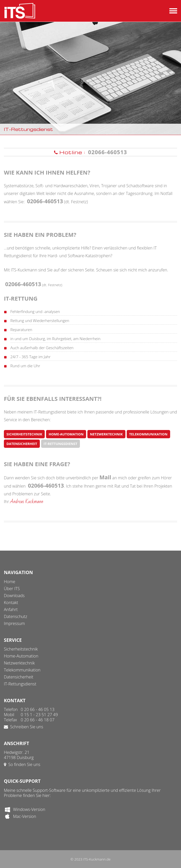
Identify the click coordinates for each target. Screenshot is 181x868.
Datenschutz (16, 616)
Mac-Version (20, 816)
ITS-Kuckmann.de (97, 859)
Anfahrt (11, 609)
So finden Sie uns (22, 764)
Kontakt (11, 603)
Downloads (14, 596)
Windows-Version (25, 809)
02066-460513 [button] (107, 152)
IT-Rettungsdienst (61, 444)
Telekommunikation (148, 434)
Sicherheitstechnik (24, 434)
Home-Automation (66, 434)
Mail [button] (105, 477)
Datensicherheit (22, 444)
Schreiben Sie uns (24, 727)
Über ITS (12, 589)
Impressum (14, 623)
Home (10, 582)
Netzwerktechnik (106, 434)
